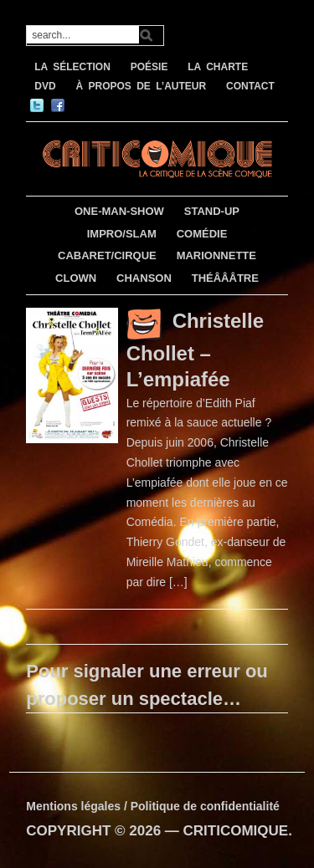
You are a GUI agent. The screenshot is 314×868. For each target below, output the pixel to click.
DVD (45, 86)
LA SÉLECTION (72, 67)
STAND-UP (212, 211)
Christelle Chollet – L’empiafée (195, 350)
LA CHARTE (218, 67)
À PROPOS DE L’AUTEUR (141, 86)
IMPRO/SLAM (122, 234)
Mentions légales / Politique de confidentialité (153, 806)
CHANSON (144, 278)
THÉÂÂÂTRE (225, 278)
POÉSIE (149, 67)
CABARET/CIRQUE (107, 255)
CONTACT (250, 86)
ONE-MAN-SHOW (119, 211)
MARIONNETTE (216, 255)
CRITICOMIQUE (236, 831)
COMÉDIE (202, 234)
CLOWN (76, 278)
